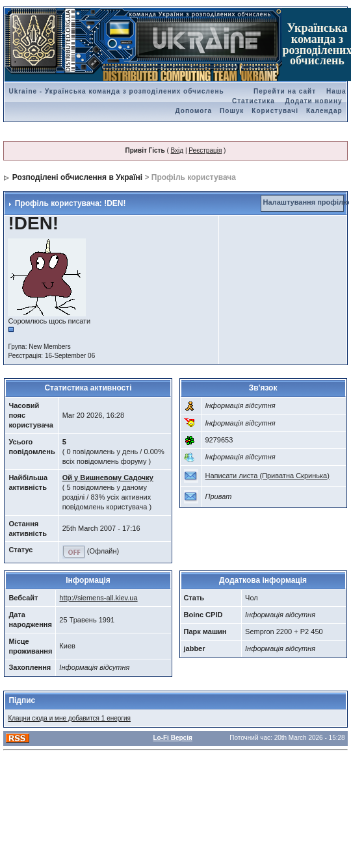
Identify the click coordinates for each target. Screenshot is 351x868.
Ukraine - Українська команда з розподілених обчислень (116, 91)
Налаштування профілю (306, 202)
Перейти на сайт (285, 91)
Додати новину (314, 101)
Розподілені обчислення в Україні (77, 177)
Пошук (232, 111)
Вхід (177, 150)
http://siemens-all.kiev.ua (98, 598)
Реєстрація (205, 150)
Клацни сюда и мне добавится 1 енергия (69, 718)
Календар (324, 111)
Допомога (194, 111)
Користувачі (275, 111)
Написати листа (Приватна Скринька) (267, 476)
